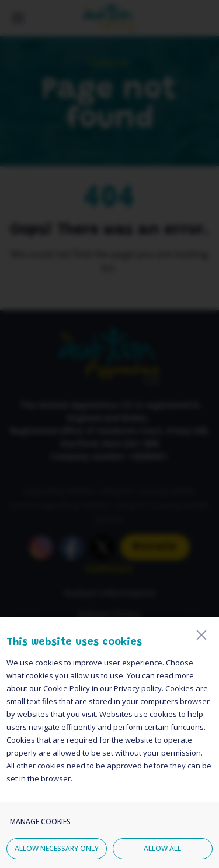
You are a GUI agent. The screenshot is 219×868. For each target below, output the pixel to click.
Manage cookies (40, 836)
